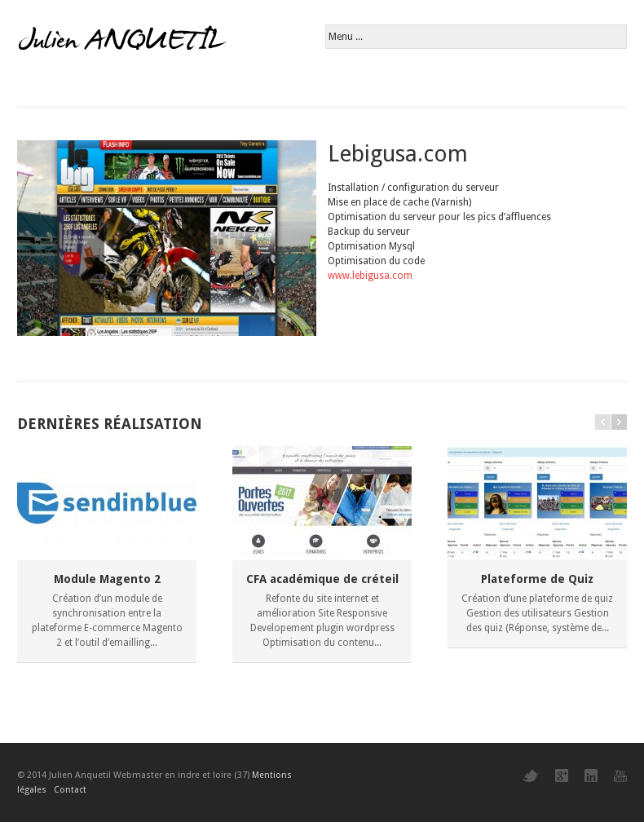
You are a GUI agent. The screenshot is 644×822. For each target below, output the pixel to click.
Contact (70, 790)
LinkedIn (591, 776)
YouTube (620, 776)
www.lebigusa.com (370, 276)
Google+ (562, 776)
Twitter (531, 776)
